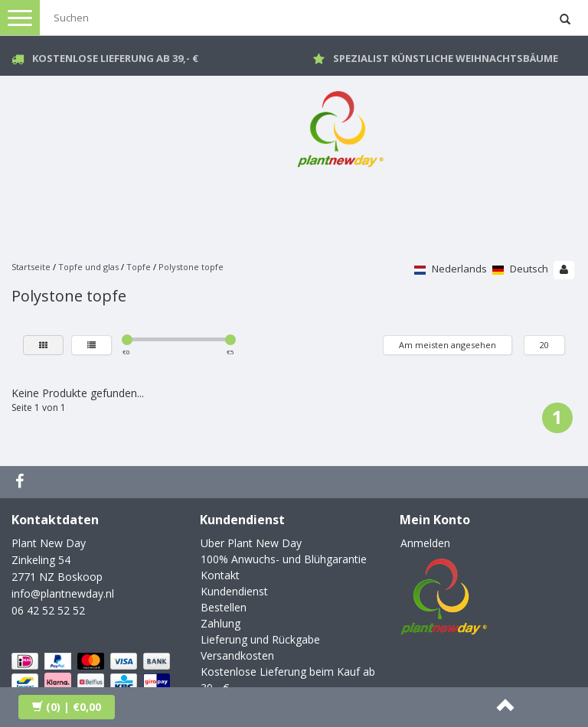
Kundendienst (234, 591)
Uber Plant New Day (251, 543)
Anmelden (425, 543)
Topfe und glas (88, 267)
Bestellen (224, 607)
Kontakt (220, 575)
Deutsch (520, 269)
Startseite (31, 267)
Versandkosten (237, 655)
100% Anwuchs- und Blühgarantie (284, 559)
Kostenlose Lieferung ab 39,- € (115, 58)
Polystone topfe (191, 267)
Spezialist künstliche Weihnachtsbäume (446, 58)
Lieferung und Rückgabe (260, 639)
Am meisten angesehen (448, 345)
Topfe (139, 267)
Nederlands (451, 269)
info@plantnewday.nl (63, 593)
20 (544, 345)
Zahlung (220, 623)
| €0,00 (67, 707)
